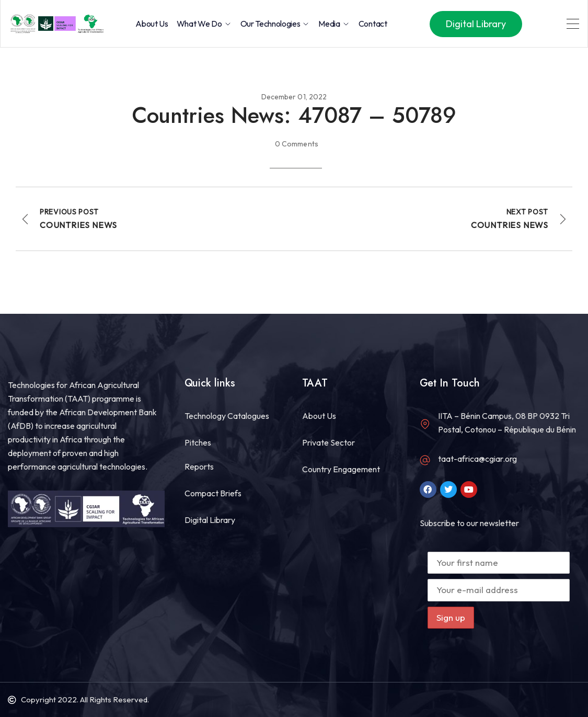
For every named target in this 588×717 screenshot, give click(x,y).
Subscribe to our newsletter (469, 523)
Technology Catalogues (227, 416)
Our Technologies (275, 24)
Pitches (198, 442)
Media (334, 24)
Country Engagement (341, 469)
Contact (373, 24)
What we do (204, 24)
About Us (152, 24)
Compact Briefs (213, 493)
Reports (199, 466)
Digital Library (210, 520)
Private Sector (328, 442)
